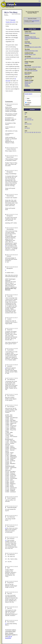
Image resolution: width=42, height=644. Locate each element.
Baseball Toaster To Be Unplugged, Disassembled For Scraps (32, 38)
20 (6, 528)
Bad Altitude (28, 65)
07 (31, 118)
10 (25, 128)
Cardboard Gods (29, 53)
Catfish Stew (28, 32)
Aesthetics (27, 86)
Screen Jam (28, 83)
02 (25, 114)
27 (6, 624)
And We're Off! (28, 78)
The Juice (27, 49)
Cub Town (27, 42)
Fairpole (27, 35)
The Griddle (28, 57)
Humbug (27, 46)
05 (27, 120)
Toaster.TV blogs (29, 80)
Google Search (28, 94)
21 (6, 540)
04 (29, 120)
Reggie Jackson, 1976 (30, 54)
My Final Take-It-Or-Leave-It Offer (33, 47)
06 (25, 120)
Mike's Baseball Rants (30, 69)
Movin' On (27, 74)
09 (27, 128)
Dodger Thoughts (29, 62)
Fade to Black (28, 43)
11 (27, 118)
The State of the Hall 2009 (31, 71)
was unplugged (36, 21)
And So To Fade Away (30, 33)
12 (25, 118)
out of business (9, 637)
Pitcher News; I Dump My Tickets (33, 67)
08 (29, 118)
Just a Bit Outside (29, 77)
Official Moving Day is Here (31, 51)
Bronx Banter (28, 73)
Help (39, 1)
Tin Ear (26, 85)
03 (31, 120)
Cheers (26, 63)
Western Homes (29, 82)
